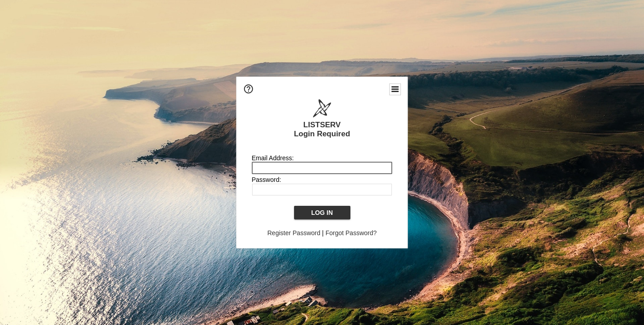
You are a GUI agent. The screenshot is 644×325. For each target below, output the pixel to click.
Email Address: (273, 158)
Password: (266, 180)
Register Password (294, 233)
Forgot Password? (351, 233)
